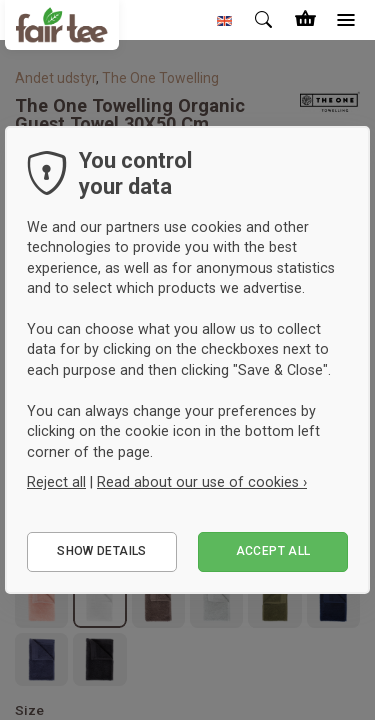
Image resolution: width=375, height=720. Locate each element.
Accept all (273, 551)
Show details (101, 551)
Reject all (56, 482)
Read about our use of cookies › (202, 482)
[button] (225, 20)
